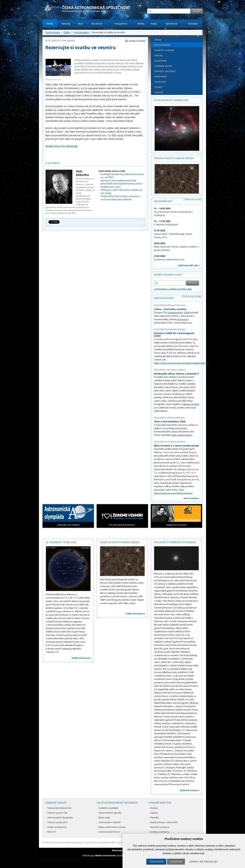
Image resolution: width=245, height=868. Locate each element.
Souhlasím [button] (157, 862)
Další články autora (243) (112, 171)
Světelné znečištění (165, 71)
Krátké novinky (164, 298)
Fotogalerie (121, 24)
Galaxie (154, 813)
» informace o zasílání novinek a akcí (173, 289)
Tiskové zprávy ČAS (57, 813)
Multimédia (161, 76)
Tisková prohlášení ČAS (59, 808)
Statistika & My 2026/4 (179, 312)
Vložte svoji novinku (192, 296)
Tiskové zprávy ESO (58, 822)
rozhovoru (182, 319)
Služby (141, 24)
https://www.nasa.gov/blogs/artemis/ (173, 493)
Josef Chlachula (178, 305)
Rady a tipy (104, 817)
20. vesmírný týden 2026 (61, 542)
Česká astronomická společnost (67, 842)
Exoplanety (161, 61)
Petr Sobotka (68, 41)
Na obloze (97, 24)
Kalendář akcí (163, 201)
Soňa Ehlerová (178, 418)
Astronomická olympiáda (60, 817)
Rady (154, 24)
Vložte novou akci (193, 199)
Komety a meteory (160, 832)
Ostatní (158, 87)
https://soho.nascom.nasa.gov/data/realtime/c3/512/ (181, 363)
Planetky (155, 817)
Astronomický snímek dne (171, 100)
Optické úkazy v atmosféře (164, 822)
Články (50, 24)
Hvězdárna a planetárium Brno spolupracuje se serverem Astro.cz (120, 842)
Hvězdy (158, 55)
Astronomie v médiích (110, 822)
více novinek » (192, 498)
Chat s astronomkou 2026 (170, 421)
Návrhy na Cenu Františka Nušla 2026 (118, 181)
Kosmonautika (81, 32)
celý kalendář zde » (189, 265)
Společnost (171, 24)
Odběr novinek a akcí (168, 275)
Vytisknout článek (137, 41)
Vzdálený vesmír (163, 66)
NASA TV (52, 832)
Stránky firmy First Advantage (62, 146)
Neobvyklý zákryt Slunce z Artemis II (176, 374)
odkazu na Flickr (191, 404)
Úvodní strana (53, 32)
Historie (159, 92)
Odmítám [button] (176, 862)
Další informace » (81, 658)
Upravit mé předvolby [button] (203, 862)
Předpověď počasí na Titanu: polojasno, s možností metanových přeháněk (121, 198)
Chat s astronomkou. (182, 435)
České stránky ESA (57, 827)
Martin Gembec (178, 329)
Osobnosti (160, 82)
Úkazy (158, 40)
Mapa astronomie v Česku (112, 827)
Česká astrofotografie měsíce (174, 158)
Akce (80, 24)
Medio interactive (105, 855)
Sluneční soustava (164, 50)
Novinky (66, 24)
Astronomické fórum (109, 832)
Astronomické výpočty (110, 813)
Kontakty (193, 24)
